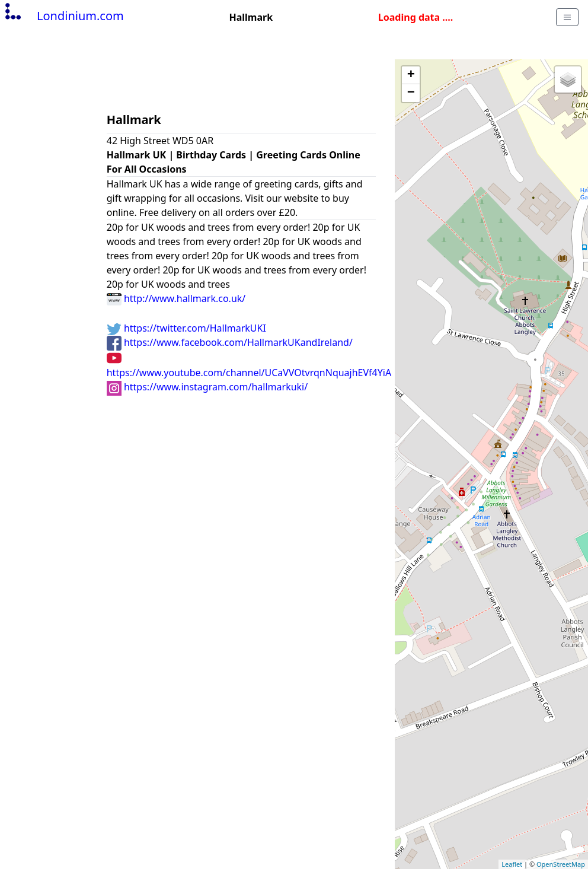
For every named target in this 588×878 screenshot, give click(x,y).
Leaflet (512, 864)
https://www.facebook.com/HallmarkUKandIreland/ (230, 342)
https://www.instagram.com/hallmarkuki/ (207, 387)
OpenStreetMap (561, 864)
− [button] (411, 93)
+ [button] (411, 75)
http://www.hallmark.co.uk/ (176, 298)
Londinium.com (63, 16)
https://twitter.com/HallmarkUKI (186, 328)
